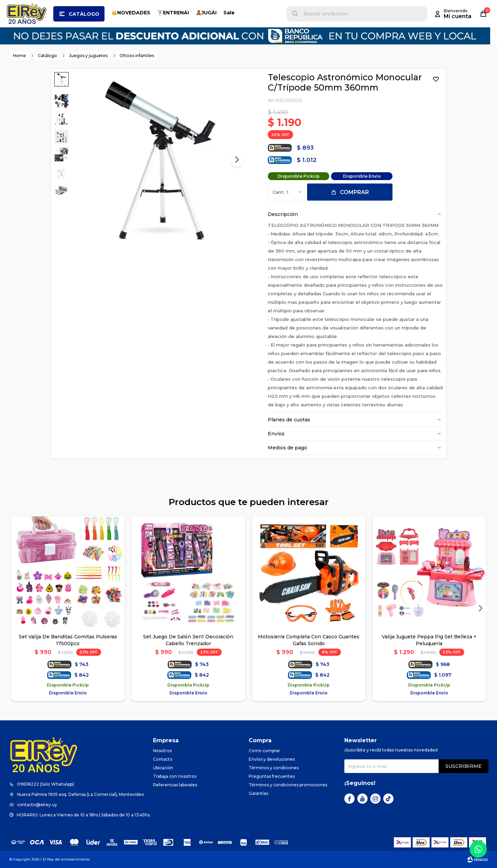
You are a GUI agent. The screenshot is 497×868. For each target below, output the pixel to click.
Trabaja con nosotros (175, 776)
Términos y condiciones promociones (288, 785)
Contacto (163, 759)
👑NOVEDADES (131, 13)
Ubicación (163, 768)
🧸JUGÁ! (206, 13)
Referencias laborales (175, 785)
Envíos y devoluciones (272, 759)
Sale (229, 13)
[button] (295, 14)
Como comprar (264, 751)
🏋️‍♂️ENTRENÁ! (173, 13)
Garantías (258, 793)
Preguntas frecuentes (272, 776)
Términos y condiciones (274, 768)
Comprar (354, 192)
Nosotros (162, 751)
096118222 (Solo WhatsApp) (46, 784)
